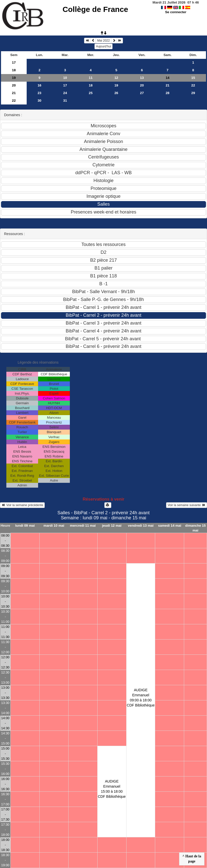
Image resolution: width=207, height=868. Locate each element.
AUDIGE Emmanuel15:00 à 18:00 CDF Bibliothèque (112, 789)
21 (168, 85)
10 (65, 78)
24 (65, 93)
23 (39, 93)
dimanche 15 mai (195, 528)
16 (39, 85)
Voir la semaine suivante (187, 505)
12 (116, 78)
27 (142, 93)
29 (193, 93)
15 (193, 78)
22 (193, 85)
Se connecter (176, 12)
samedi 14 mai (170, 526)
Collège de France (95, 9)
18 (14, 70)
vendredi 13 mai (141, 526)
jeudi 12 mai (112, 526)
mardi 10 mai (54, 526)
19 (14, 78)
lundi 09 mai (25, 526)
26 (116, 93)
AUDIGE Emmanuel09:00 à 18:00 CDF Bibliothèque (141, 698)
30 (39, 101)
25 (91, 93)
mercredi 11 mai (83, 526)
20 (14, 85)
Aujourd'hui (104, 46)
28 (168, 93)
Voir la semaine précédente (22, 505)
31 (65, 101)
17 (14, 63)
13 (142, 78)
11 (91, 78)
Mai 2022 (103, 41)
